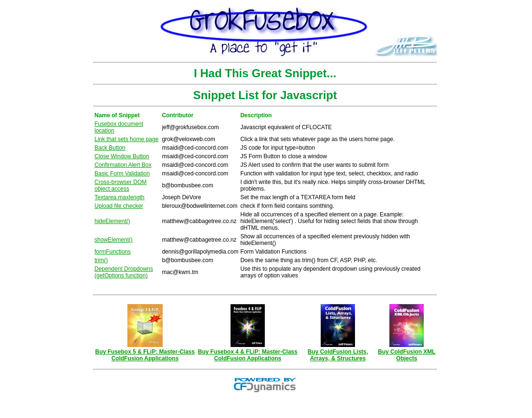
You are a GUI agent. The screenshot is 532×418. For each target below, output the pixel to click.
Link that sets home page (126, 139)
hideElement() (112, 221)
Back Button (110, 148)
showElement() (114, 240)
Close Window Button (122, 156)
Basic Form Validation (122, 173)
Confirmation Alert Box (123, 165)
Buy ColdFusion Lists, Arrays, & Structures (338, 352)
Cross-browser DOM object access (120, 185)
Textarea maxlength (120, 197)
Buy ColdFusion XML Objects (407, 352)
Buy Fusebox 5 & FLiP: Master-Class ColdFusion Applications (145, 352)
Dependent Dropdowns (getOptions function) (124, 272)
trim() (101, 260)
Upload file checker (119, 206)
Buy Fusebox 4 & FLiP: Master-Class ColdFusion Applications (248, 352)
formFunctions (113, 252)
